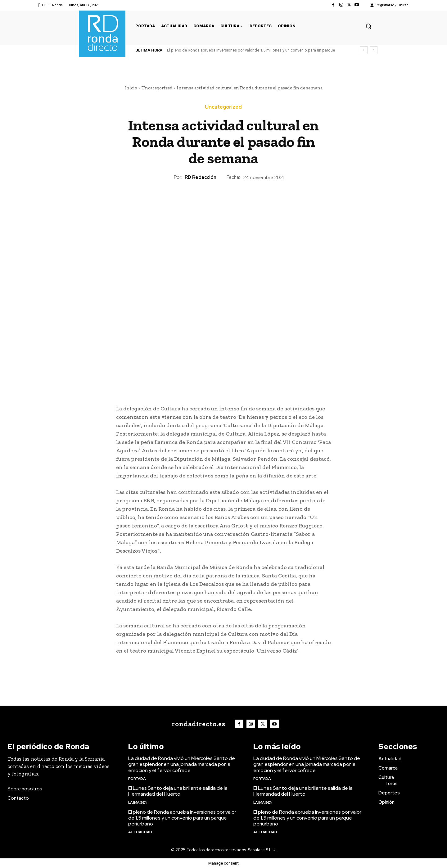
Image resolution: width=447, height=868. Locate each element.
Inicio (131, 88)
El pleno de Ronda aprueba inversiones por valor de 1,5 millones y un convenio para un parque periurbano (182, 818)
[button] (368, 26)
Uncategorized (157, 88)
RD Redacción (201, 177)
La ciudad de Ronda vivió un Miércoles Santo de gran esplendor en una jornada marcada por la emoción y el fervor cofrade (182, 764)
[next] (374, 50)
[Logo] (197, 724)
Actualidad (140, 832)
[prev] (364, 50)
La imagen (138, 802)
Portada (137, 779)
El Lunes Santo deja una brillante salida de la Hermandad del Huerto (178, 791)
